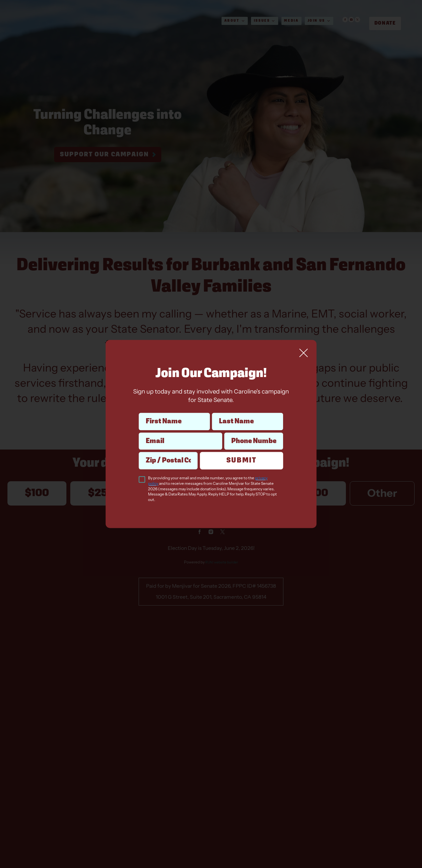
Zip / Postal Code (168, 452)
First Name (174, 413)
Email (180, 432)
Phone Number (253, 432)
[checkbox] (142, 480)
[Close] (303, 353)
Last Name (248, 413)
